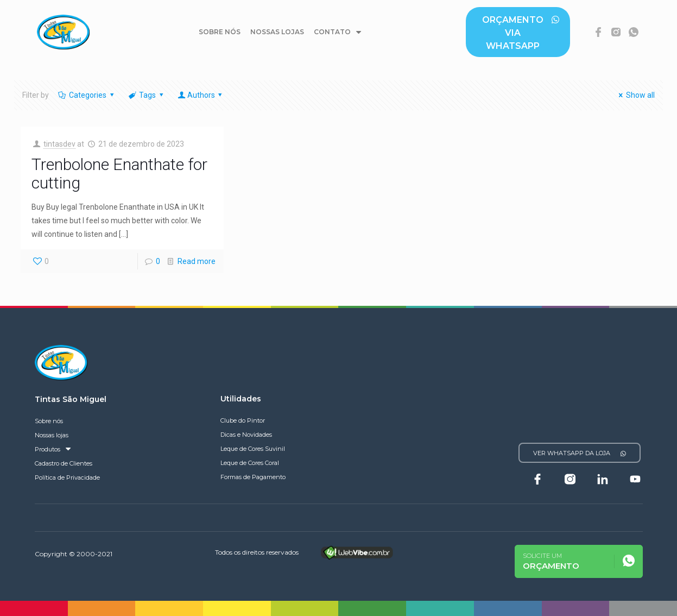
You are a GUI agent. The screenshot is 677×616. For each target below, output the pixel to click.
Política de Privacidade (67, 477)
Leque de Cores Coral (250, 463)
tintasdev (59, 144)
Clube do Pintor (243, 420)
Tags (147, 95)
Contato (337, 32)
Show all (635, 95)
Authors (201, 95)
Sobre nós (220, 32)
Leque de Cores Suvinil (253, 449)
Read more (197, 261)
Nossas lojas (277, 32)
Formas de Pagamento (253, 477)
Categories (87, 95)
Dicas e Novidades (246, 435)
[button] (518, 32)
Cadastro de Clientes (64, 463)
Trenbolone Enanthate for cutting (119, 174)
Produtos (53, 449)
